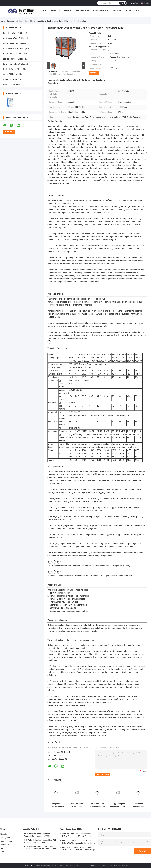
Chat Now (135, 3)
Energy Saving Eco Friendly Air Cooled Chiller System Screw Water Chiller (118, 805)
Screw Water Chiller (59, 736)
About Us (68, 11)
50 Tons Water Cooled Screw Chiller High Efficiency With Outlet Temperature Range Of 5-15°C (78, 849)
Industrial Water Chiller (13, 33)
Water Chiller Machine (13, 43)
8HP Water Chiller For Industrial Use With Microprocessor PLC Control (40, 841)
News (129, 11)
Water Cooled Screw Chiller (15, 54)
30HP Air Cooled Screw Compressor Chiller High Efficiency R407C (97, 805)
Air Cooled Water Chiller (14, 38)
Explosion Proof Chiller (13, 59)
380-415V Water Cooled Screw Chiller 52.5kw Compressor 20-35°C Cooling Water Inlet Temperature (76, 835)
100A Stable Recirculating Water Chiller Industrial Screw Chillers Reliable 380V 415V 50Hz (138, 805)
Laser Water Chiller (12, 85)
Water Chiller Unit (11, 74)
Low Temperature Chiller (14, 64)
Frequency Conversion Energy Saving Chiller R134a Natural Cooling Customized (56, 805)
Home (45, 11)
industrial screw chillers (98, 736)
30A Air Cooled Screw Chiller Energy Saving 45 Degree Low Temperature (77, 805)
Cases (138, 11)
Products (56, 11)
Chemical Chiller (10, 79)
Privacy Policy (29, 865)
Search (123, 3)
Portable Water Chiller (13, 69)
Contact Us (117, 11)
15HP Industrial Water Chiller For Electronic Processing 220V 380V (37, 835)
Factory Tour (83, 11)
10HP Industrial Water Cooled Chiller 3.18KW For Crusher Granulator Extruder (40, 848)
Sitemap (3, 852)
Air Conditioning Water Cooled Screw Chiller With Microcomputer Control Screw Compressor (78, 842)
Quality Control (100, 11)
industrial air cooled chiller (78, 736)
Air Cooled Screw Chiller (26, 21)
